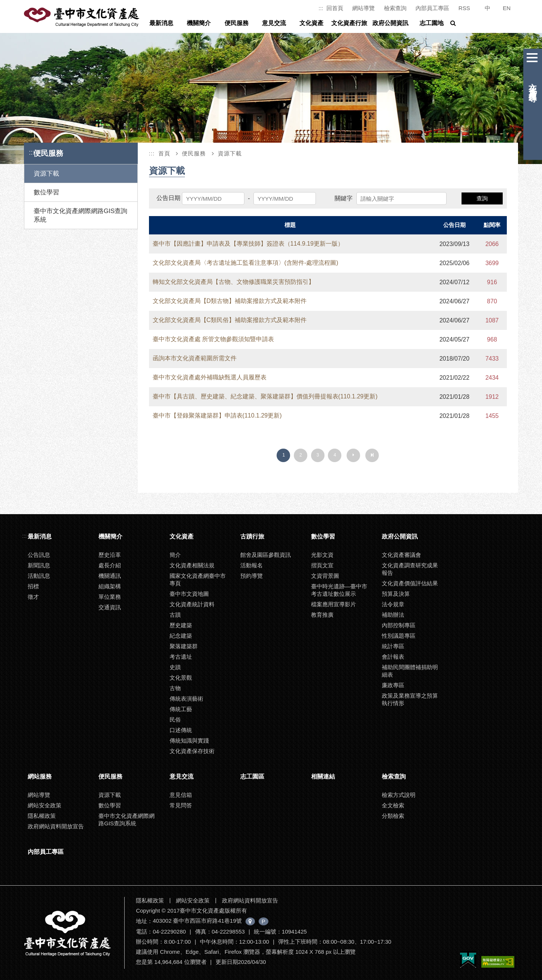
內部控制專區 (399, 625)
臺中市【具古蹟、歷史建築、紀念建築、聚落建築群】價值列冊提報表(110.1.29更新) (265, 396)
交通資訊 (110, 607)
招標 (33, 586)
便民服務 (237, 23)
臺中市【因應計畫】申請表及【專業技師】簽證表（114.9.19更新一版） (248, 244)
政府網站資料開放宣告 (56, 826)
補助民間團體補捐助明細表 (410, 671)
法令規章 (393, 604)
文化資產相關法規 (192, 565)
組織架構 (110, 586)
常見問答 (181, 805)
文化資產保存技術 (192, 751)
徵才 (33, 597)
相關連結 (323, 776)
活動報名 (252, 565)
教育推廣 (322, 615)
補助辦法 (393, 615)
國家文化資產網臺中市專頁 (198, 579)
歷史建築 (181, 625)
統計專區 (393, 646)
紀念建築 (181, 636)
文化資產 (311, 23)
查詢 (482, 198)
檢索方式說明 (399, 795)
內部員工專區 (432, 8)
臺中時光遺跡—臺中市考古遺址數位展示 (339, 590)
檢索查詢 (395, 8)
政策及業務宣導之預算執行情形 (410, 699)
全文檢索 (393, 805)
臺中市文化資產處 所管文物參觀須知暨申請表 (213, 339)
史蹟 (175, 667)
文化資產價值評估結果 (410, 583)
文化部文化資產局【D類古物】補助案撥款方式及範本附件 (230, 301)
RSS (464, 8)
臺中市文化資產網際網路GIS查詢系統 (80, 215)
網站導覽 (363, 8)
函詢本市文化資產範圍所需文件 (195, 358)
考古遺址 (181, 657)
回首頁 (335, 8)
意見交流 (274, 23)
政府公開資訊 (390, 23)
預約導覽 (252, 576)
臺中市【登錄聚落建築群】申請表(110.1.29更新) (217, 415)
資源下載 (46, 174)
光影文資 (322, 555)
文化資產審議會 (401, 555)
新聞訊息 (39, 565)
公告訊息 (39, 555)
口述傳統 (181, 730)
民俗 (175, 720)
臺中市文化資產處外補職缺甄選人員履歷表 (210, 377)
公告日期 (168, 198)
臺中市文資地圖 (189, 594)
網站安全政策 (45, 805)
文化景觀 (181, 678)
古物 (175, 688)
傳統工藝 (181, 709)
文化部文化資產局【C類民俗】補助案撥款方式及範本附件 (230, 320)
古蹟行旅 (252, 536)
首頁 (164, 153)
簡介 (175, 555)
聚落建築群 (184, 646)
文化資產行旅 (349, 23)
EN (507, 8)
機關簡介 (199, 23)
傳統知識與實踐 (189, 741)
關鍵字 (344, 198)
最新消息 (161, 23)
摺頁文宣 (322, 565)
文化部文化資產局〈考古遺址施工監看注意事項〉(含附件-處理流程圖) (246, 263)
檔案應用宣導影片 (334, 604)
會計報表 (393, 657)
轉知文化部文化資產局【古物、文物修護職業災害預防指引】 (234, 282)
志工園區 (252, 776)
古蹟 (175, 615)
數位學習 (46, 192)
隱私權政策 (42, 816)
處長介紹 (110, 565)
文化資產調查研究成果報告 (410, 569)
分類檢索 (393, 816)
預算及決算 (396, 594)
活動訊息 (39, 576)
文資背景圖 (325, 576)
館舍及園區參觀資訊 (266, 555)
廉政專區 (393, 685)
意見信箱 (181, 795)
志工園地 (432, 23)
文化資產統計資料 (192, 604)
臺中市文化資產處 (82, 17)
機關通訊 (110, 576)
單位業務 (110, 597)
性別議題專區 (399, 636)
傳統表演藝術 (186, 699)
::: (321, 8)
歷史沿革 (110, 555)
